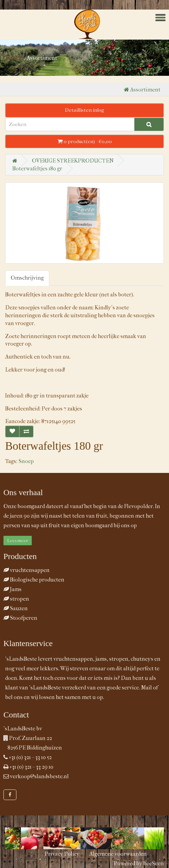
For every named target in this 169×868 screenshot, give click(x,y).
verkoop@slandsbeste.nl (39, 776)
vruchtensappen (27, 570)
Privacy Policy (62, 854)
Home (14, 58)
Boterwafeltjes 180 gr (37, 169)
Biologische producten (34, 580)
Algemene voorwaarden (118, 854)
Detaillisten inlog (84, 110)
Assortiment (142, 90)
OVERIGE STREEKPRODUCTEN (73, 161)
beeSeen (154, 863)
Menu (163, 15)
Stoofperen (20, 618)
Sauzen (16, 608)
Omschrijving (27, 278)
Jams (12, 589)
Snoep (26, 461)
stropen (16, 599)
